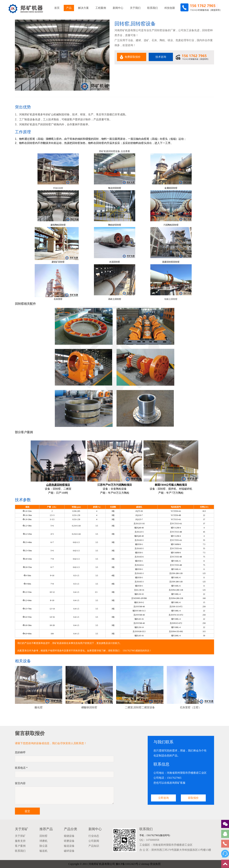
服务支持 (20, 841)
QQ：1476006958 (149, 840)
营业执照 (155, 864)
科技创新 (170, 8)
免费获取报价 (133, 57)
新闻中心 (118, 8)
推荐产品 (46, 829)
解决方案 (83, 8)
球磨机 (43, 841)
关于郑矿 (22, 829)
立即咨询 (163, 798)
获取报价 (193, 798)
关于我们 (135, 8)
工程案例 (101, 8)
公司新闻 (94, 841)
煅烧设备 (69, 836)
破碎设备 (69, 851)
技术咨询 (161, 57)
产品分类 (71, 829)
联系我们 (153, 8)
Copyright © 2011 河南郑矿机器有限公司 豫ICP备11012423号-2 (104, 864)
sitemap (145, 864)
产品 (69, 8)
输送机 (43, 851)
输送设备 (69, 846)
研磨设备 (69, 841)
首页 (57, 8)
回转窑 (43, 836)
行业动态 (94, 836)
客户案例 (20, 846)
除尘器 (43, 846)
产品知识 (94, 846)
